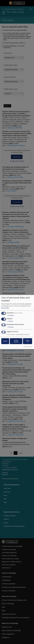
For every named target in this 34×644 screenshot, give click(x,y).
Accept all (28, 341)
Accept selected (16, 341)
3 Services (10, 316)
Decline (5, 341)
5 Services (10, 327)
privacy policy (5, 308)
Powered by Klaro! (28, 347)
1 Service (10, 321)
